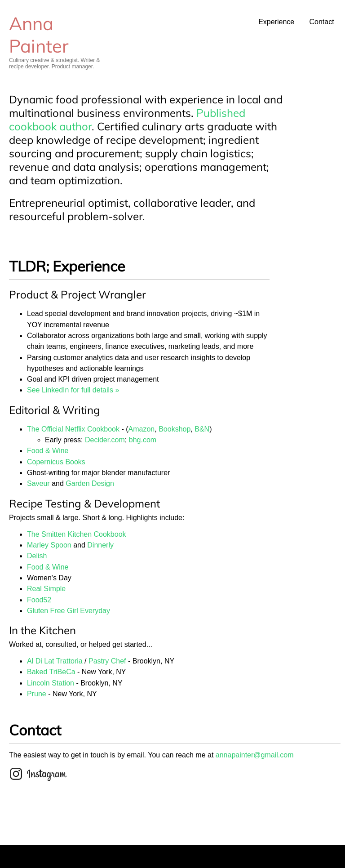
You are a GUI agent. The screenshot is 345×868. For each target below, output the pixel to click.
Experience (276, 22)
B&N (202, 429)
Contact (321, 22)
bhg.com (143, 440)
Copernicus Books (56, 462)
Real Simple (46, 589)
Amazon (142, 429)
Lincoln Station (51, 683)
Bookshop (175, 429)
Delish (37, 556)
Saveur (38, 483)
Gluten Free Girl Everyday (69, 611)
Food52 (39, 600)
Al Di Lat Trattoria (55, 661)
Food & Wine (48, 451)
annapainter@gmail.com (255, 755)
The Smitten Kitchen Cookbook (77, 534)
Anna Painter (39, 35)
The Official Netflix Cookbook (73, 429)
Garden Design (90, 483)
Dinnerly (100, 545)
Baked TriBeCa (51, 672)
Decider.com (105, 440)
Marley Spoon (49, 545)
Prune (37, 694)
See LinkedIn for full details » (73, 390)
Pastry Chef (107, 661)
